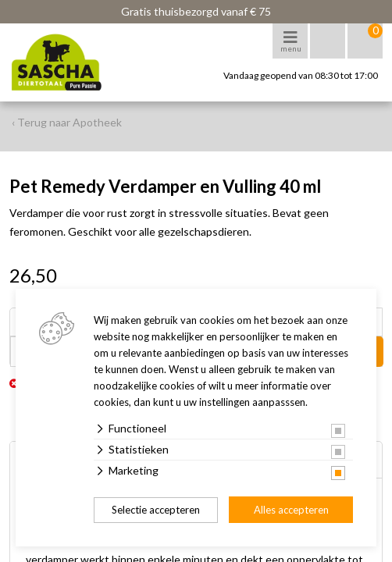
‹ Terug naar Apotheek (67, 122)
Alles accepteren (291, 510)
